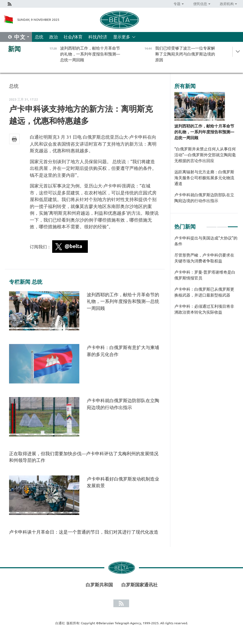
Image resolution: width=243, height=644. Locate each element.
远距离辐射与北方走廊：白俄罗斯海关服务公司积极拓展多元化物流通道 (204, 178)
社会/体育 (73, 37)
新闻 (14, 49)
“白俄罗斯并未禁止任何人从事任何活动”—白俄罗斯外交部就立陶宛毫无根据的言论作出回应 (205, 155)
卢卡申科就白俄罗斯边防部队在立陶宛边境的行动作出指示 (204, 198)
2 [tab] (222, 225)
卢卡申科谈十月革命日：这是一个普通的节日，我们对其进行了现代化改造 (84, 532)
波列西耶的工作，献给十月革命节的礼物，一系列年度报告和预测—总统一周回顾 (123, 301)
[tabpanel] (206, 278)
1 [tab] (211, 225)
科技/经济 (98, 37)
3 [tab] (233, 225)
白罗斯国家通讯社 (139, 585)
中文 (20, 37)
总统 (39, 37)
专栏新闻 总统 (26, 282)
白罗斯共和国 (99, 585)
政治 (53, 37)
